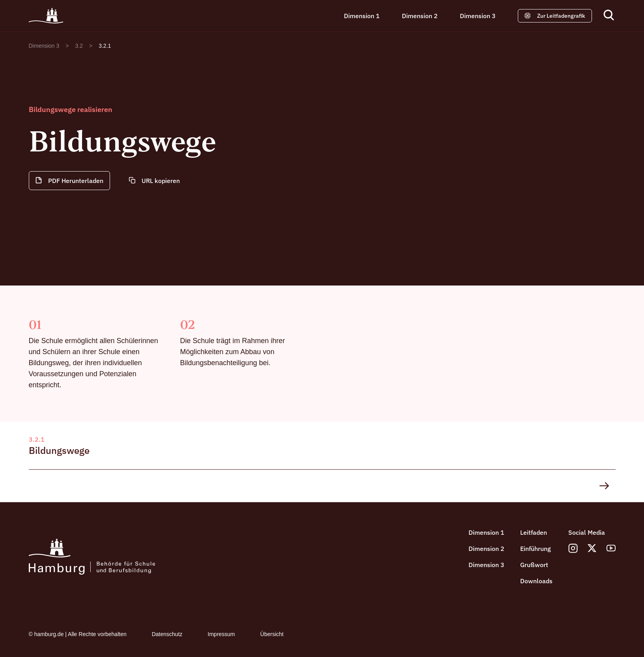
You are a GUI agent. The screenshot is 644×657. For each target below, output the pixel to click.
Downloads (536, 581)
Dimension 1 (362, 16)
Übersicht (272, 634)
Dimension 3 (478, 16)
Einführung (536, 549)
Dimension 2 (420, 16)
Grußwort (534, 565)
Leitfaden (534, 532)
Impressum (221, 634)
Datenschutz (167, 634)
